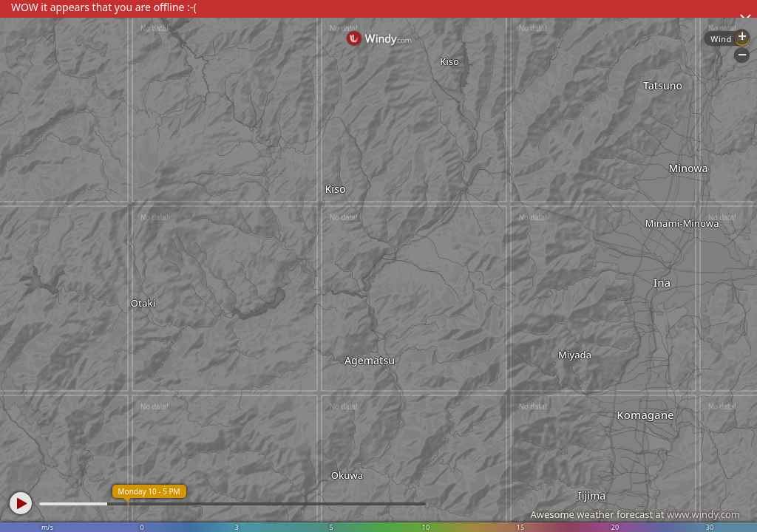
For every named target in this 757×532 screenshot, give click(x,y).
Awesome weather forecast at (635, 514)
